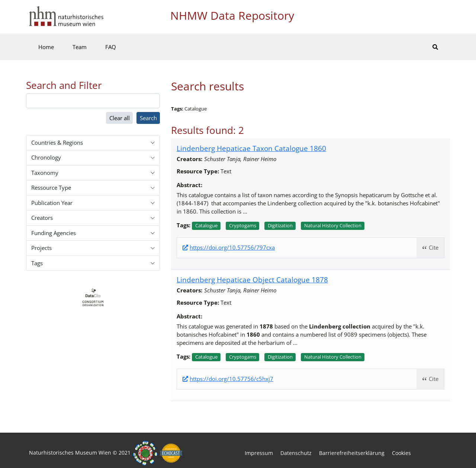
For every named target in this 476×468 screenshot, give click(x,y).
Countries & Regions (57, 142)
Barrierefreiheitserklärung (352, 453)
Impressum (259, 453)
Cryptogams (243, 225)
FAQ (111, 47)
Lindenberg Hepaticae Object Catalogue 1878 (252, 280)
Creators (42, 218)
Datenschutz (296, 453)
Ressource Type (51, 187)
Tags (37, 263)
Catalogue (206, 225)
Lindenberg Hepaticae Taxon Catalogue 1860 (251, 148)
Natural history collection (333, 225)
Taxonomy (45, 173)
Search (148, 118)
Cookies (401, 453)
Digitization (280, 225)
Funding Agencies (54, 233)
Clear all (120, 118)
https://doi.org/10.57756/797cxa (232, 248)
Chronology (46, 157)
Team (80, 47)
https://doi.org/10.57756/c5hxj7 (231, 379)
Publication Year (52, 203)
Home (46, 47)
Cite (434, 247)
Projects (41, 248)
